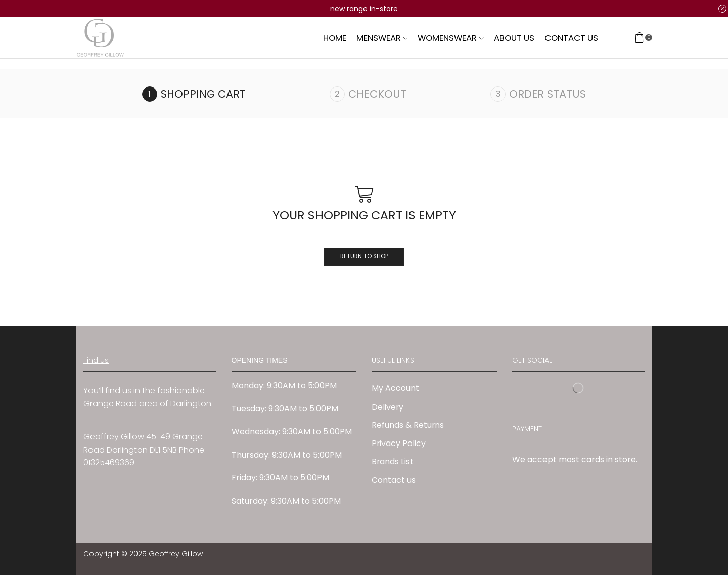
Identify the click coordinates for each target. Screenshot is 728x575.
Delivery (388, 407)
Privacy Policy (399, 444)
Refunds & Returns (408, 426)
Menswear (382, 38)
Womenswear (450, 38)
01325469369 (109, 463)
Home (335, 38)
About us (514, 38)
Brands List (393, 462)
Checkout (378, 94)
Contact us (571, 38)
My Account (395, 389)
